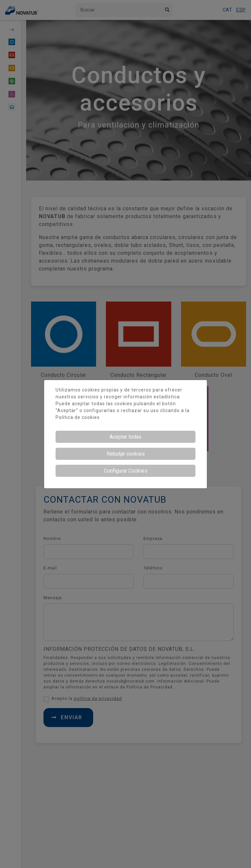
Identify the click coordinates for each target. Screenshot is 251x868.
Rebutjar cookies (126, 454)
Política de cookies (78, 417)
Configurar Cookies (126, 471)
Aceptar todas (125, 437)
